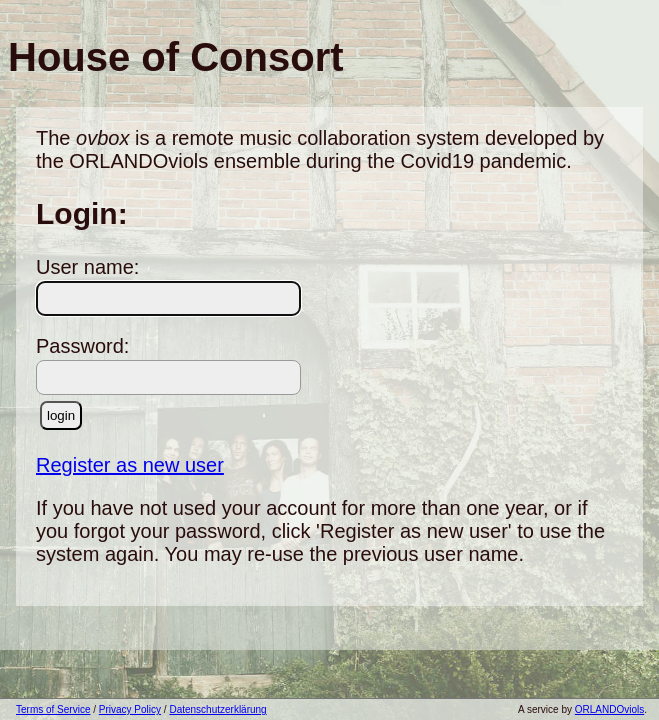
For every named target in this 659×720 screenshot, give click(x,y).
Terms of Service (53, 709)
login (61, 415)
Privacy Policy (130, 709)
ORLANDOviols (609, 709)
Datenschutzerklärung (217, 709)
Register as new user (130, 465)
